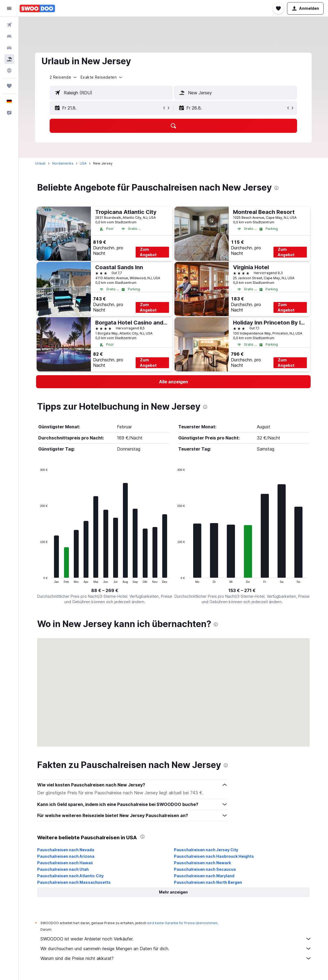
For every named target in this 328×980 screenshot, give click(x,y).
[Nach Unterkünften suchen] (9, 36)
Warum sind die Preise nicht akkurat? (176, 958)
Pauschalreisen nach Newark (202, 863)
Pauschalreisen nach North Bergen (208, 882)
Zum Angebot (148, 252)
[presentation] (276, 188)
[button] (9, 8)
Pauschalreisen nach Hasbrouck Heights (214, 856)
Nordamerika (63, 163)
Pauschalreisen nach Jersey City (206, 850)
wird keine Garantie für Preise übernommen (182, 923)
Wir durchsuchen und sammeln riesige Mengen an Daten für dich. (176, 949)
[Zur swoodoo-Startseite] (37, 8)
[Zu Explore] (9, 70)
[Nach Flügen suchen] (9, 25)
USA (83, 163)
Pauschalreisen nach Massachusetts (74, 882)
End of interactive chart (37, 579)
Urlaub (40, 163)
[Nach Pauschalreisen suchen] (9, 59)
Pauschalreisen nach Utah (63, 869)
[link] (173, 382)
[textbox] (111, 93)
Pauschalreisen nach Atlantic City (70, 876)
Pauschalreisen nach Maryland (204, 876)
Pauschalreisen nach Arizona (66, 856)
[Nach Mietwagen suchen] (9, 48)
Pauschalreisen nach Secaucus (205, 869)
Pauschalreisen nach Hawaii (65, 863)
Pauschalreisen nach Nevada (66, 850)
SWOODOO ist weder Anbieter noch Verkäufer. (176, 939)
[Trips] (9, 86)
